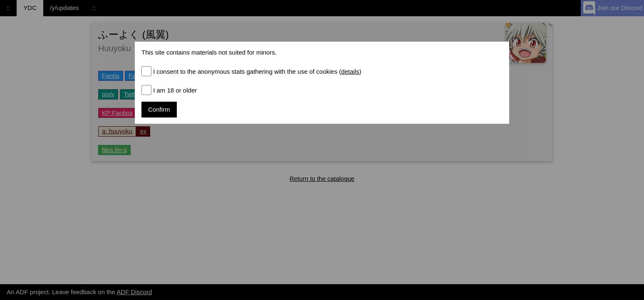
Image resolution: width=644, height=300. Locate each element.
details (350, 71)
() (349, 71)
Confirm (159, 109)
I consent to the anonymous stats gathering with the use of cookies (257, 71)
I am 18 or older (175, 90)
